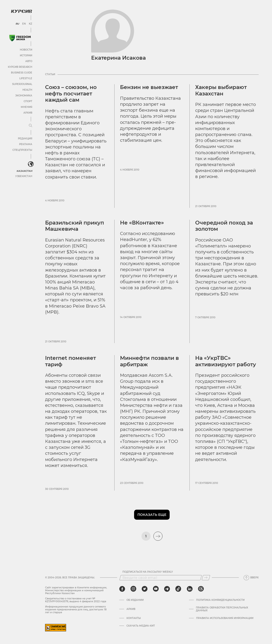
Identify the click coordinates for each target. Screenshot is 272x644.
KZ (31, 24)
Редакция (25, 139)
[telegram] (167, 589)
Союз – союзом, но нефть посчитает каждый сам (71, 94)
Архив (28, 113)
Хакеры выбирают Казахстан (221, 90)
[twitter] (145, 589)
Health (27, 90)
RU (17, 24)
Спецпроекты (22, 150)
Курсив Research (20, 67)
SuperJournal (22, 84)
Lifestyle (26, 78)
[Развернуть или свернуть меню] (31, 126)
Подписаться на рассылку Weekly (148, 572)
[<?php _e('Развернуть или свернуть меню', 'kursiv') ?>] (31, 164)
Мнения (26, 107)
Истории (26, 55)
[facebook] (122, 589)
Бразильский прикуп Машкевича (75, 226)
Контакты (134, 618)
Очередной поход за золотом (224, 226)
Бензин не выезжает (149, 87)
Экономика (24, 96)
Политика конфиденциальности (220, 600)
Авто (29, 61)
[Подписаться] (206, 578)
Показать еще (152, 515)
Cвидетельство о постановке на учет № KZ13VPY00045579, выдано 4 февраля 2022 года (76, 600)
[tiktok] (178, 589)
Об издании (135, 600)
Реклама (26, 144)
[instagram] (133, 589)
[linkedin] (190, 589)
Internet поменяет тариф (71, 361)
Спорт (28, 101)
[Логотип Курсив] (21, 11)
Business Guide (22, 73)
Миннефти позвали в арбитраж (149, 361)
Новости (26, 50)
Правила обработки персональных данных (222, 609)
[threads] (201, 589)
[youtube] (156, 589)
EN (24, 24)
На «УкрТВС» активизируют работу (226, 361)
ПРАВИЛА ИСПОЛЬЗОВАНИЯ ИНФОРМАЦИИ (225, 618)
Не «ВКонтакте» (142, 223)
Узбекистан (24, 176)
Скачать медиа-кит (141, 626)
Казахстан (24, 171)
